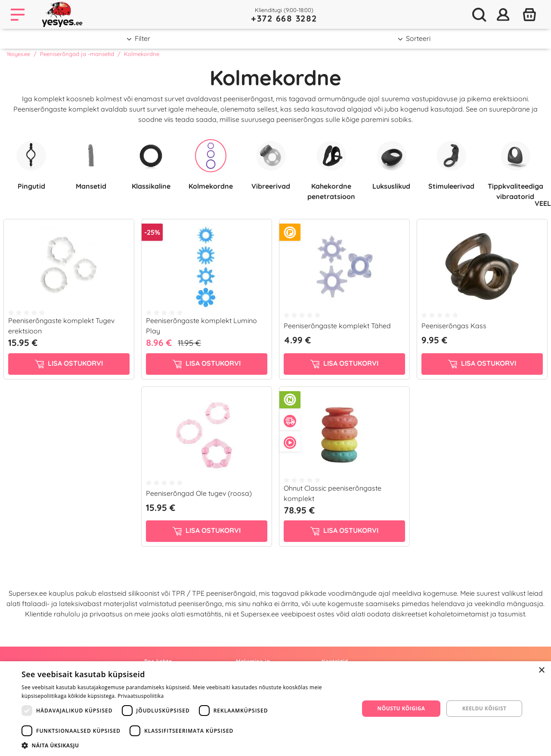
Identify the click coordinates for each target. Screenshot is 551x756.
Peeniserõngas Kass (454, 326)
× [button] (541, 670)
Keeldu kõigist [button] (484, 708)
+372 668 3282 (284, 18)
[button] (185, 745)
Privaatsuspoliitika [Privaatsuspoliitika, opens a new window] (141, 696)
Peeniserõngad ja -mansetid (77, 54)
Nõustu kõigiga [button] (401, 708)
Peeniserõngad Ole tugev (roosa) (199, 493)
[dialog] (275, 709)
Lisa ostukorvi (69, 364)
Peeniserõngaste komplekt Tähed (337, 326)
